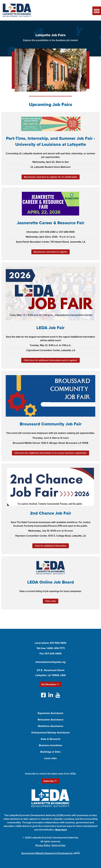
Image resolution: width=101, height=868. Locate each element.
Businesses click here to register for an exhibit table (51, 177)
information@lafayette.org (50, 662)
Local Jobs (50, 758)
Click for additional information (51, 546)
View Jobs (51, 601)
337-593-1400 (58, 643)
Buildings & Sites (50, 752)
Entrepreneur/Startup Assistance (51, 733)
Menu (97, 11)
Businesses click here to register (50, 252)
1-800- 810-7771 (56, 648)
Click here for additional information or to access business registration (50, 453)
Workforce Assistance (50, 726)
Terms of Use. (59, 845)
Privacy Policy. (43, 845)
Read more (61, 830)
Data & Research (51, 739)
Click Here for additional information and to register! (50, 360)
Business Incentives (51, 745)
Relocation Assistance (51, 720)
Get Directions (50, 684)
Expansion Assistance (50, 713)
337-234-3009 (53, 654)
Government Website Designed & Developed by (50, 853)
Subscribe (50, 781)
